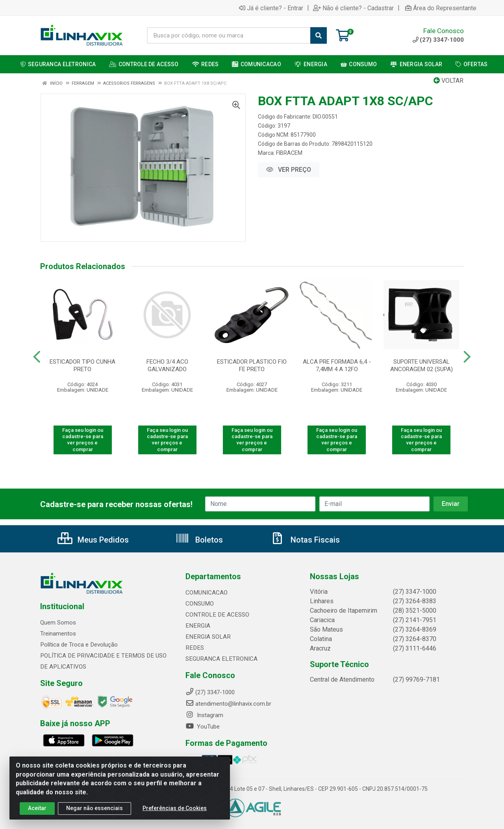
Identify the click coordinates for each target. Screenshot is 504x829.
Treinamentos (58, 634)
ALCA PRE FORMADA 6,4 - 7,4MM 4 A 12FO (337, 365)
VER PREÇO (289, 170)
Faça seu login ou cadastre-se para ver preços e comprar (83, 440)
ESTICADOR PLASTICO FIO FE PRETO (252, 365)
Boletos (199, 540)
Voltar (448, 81)
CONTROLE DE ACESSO (216, 615)
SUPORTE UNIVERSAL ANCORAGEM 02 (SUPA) (422, 365)
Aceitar (37, 808)
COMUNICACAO (206, 593)
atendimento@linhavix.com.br (228, 704)
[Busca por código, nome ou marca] (229, 35)
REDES (194, 648)
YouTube (203, 727)
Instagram (204, 715)
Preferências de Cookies (175, 808)
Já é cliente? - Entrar (271, 8)
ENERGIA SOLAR (207, 637)
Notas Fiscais (305, 540)
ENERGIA (197, 626)
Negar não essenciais (94, 808)
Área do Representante (441, 8)
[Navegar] (37, 357)
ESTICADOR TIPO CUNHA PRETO (82, 365)
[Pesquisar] (319, 35)
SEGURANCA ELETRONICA (220, 659)
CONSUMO (199, 604)
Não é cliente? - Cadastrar (353, 8)
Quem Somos (58, 623)
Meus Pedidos (93, 540)
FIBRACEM (289, 153)
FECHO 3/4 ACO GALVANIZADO (167, 365)
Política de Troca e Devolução (79, 645)
